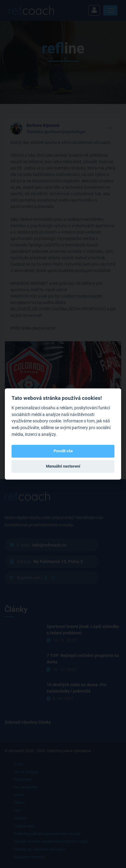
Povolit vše (63, 451)
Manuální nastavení (63, 466)
